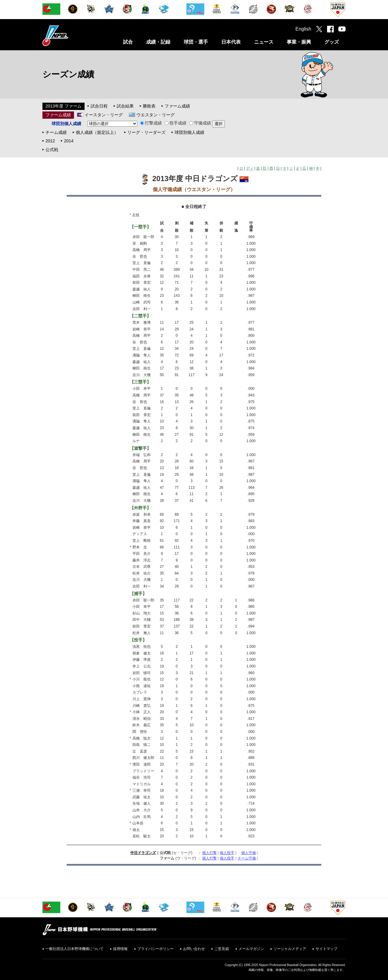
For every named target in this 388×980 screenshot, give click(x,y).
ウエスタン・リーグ (156, 115)
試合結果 (125, 106)
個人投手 (227, 853)
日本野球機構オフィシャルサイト (71, 36)
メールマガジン (251, 949)
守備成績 (200, 123)
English (303, 29)
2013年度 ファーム (64, 106)
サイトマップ (326, 949)
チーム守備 (247, 858)
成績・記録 (158, 42)
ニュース (264, 42)
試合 (128, 42)
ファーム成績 (177, 106)
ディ (250, 168)
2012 (50, 141)
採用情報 (120, 949)
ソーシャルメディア (290, 949)
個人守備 (249, 853)
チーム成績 (56, 132)
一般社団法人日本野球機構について (75, 949)
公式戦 (52, 150)
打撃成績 (151, 123)
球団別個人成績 (189, 132)
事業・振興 (299, 42)
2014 (69, 141)
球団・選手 (196, 42)
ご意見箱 (222, 949)
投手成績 (176, 123)
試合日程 (99, 106)
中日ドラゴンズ (143, 853)
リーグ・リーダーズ (146, 132)
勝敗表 (149, 106)
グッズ (332, 42)
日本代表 (231, 42)
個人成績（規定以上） (97, 132)
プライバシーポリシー (156, 949)
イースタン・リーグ (104, 115)
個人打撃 (209, 853)
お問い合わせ (194, 949)
